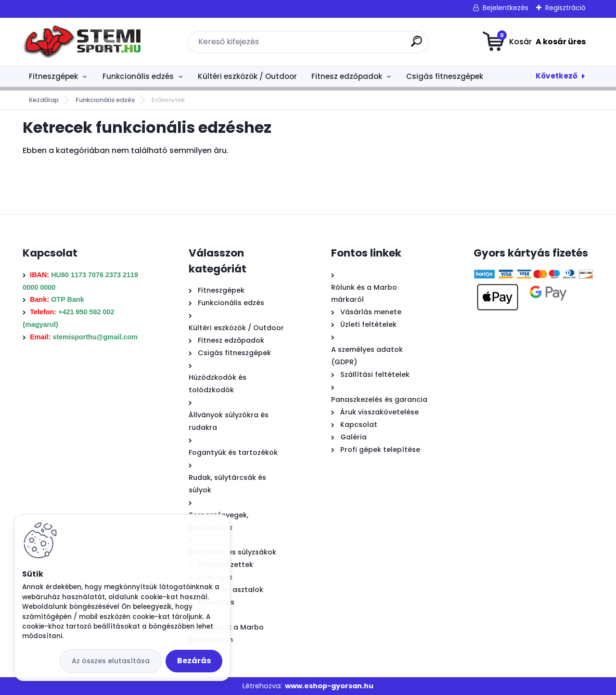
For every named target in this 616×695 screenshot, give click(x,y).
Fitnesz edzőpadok (347, 76)
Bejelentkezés (506, 8)
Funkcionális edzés (138, 76)
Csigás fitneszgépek (445, 76)
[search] (417, 45)
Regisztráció (565, 8)
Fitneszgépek (53, 76)
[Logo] (82, 42)
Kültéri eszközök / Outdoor (247, 76)
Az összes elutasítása (111, 661)
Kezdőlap (44, 100)
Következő (557, 76)
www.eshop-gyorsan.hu (329, 686)
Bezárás (194, 661)
